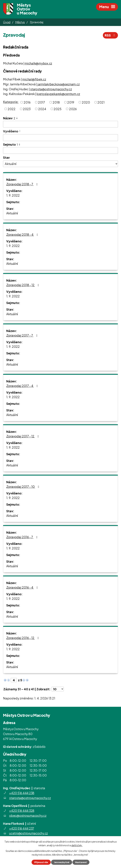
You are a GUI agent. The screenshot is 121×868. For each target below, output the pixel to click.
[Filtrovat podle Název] (60, 124)
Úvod (7, 22)
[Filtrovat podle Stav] (60, 164)
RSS (110, 35)
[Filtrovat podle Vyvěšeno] (60, 138)
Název (9, 118)
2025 (58, 109)
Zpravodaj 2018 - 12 (23, 285)
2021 (101, 102)
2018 (56, 102)
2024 (42, 109)
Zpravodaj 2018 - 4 (23, 234)
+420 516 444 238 (22, 793)
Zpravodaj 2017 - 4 (23, 386)
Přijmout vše (41, 862)
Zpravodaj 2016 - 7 (23, 537)
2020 (86, 102)
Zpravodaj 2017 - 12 (23, 436)
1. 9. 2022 (13, 195)
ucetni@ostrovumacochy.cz (29, 833)
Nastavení (81, 862)
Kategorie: (11, 102)
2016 (27, 102)
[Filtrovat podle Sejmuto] (60, 151)
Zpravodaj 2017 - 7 (23, 335)
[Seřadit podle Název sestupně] (17, 119)
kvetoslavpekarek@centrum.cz (58, 94)
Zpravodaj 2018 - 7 (23, 184)
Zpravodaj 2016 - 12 (23, 638)
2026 (73, 109)
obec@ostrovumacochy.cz (28, 815)
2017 (41, 102)
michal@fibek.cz (34, 79)
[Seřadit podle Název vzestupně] (17, 117)
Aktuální (12, 213)
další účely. (77, 845)
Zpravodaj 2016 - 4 (23, 587)
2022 (12, 109)
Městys (20, 22)
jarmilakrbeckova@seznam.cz (59, 84)
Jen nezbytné (62, 862)
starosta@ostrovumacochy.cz (51, 89)
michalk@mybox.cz (38, 63)
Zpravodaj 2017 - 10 (23, 487)
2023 (27, 109)
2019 (71, 102)
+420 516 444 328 (22, 811)
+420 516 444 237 (22, 828)
